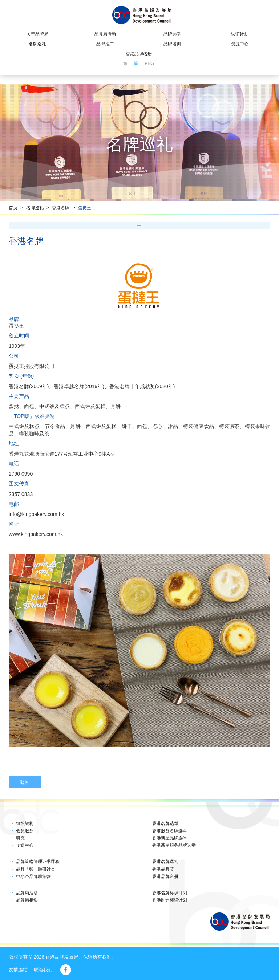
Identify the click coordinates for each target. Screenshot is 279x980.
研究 (20, 838)
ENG (149, 64)
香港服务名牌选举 (170, 831)
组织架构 (25, 824)
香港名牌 (61, 208)
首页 (13, 208)
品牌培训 (172, 44)
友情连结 (18, 970)
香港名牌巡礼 (165, 862)
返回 (25, 782)
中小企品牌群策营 (33, 877)
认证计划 (240, 34)
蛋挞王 (85, 208)
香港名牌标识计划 (170, 893)
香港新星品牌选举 (170, 838)
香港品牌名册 (139, 54)
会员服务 (25, 831)
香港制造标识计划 (170, 900)
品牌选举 (172, 34)
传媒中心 (25, 845)
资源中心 (240, 44)
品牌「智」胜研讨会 (36, 869)
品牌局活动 (105, 34)
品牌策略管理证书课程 (38, 862)
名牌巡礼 (37, 44)
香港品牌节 (163, 869)
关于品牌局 (37, 34)
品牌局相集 (27, 900)
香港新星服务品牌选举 (174, 845)
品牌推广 (105, 44)
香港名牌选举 (165, 824)
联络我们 (43, 970)
